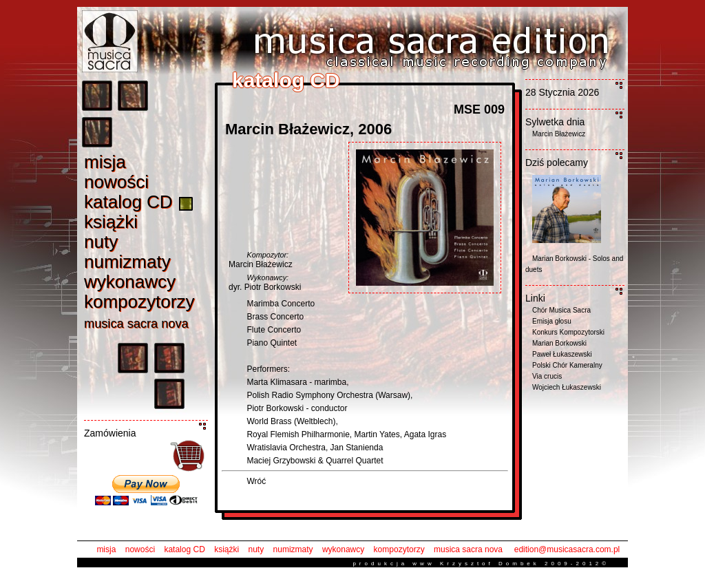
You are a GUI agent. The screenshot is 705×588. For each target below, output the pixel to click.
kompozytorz (139, 302)
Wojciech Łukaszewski (567, 387)
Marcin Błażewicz (261, 264)
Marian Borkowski (559, 343)
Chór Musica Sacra (561, 310)
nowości (140, 549)
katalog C (128, 202)
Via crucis (547, 376)
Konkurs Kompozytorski (568, 332)
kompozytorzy (399, 549)
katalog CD (184, 549)
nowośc (116, 182)
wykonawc (130, 282)
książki (227, 549)
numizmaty (293, 549)
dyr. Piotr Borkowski (265, 287)
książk (111, 222)
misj (105, 162)
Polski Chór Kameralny (567, 365)
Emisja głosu (552, 321)
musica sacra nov (136, 324)
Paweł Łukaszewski (562, 354)
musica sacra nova (468, 549)
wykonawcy (343, 549)
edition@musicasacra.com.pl (567, 549)
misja (106, 549)
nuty (256, 549)
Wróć (256, 481)
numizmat (127, 262)
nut (101, 242)
